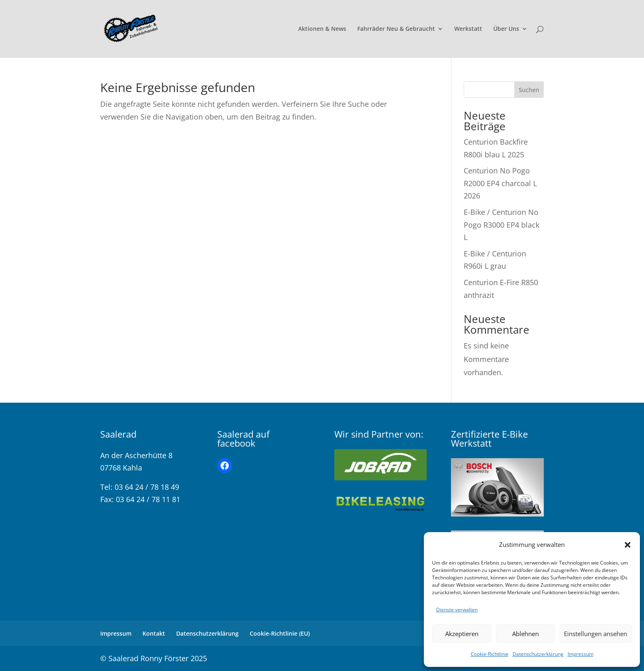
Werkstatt (468, 29)
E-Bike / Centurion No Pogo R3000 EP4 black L (501, 225)
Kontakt (154, 633)
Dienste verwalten (457, 610)
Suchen (529, 90)
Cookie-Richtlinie (490, 654)
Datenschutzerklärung (538, 654)
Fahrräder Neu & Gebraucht (396, 29)
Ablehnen (526, 634)
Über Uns (506, 29)
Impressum (581, 654)
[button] (628, 545)
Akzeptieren (462, 634)
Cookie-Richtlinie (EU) (280, 633)
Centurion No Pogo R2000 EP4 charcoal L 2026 (500, 183)
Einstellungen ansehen (596, 634)
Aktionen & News (322, 29)
